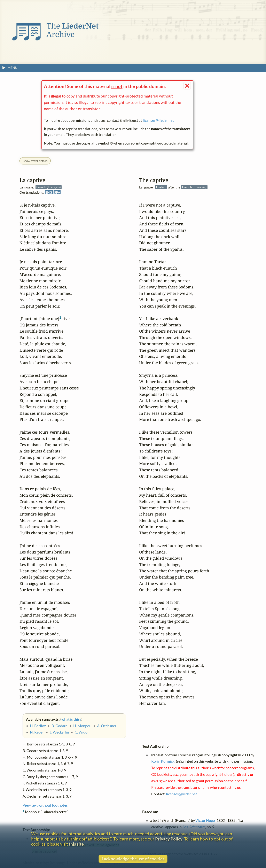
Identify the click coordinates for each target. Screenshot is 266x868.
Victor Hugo (205, 820)
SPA (57, 192)
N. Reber (37, 732)
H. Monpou (82, 726)
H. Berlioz (38, 726)
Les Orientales (194, 827)
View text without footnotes (45, 805)
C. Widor (82, 732)
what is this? (71, 719)
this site (76, 844)
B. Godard (60, 726)
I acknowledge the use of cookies (133, 859)
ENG (49, 192)
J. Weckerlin (59, 732)
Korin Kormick (163, 762)
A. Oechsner (107, 726)
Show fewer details (35, 161)
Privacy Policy (169, 839)
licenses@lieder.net (158, 120)
